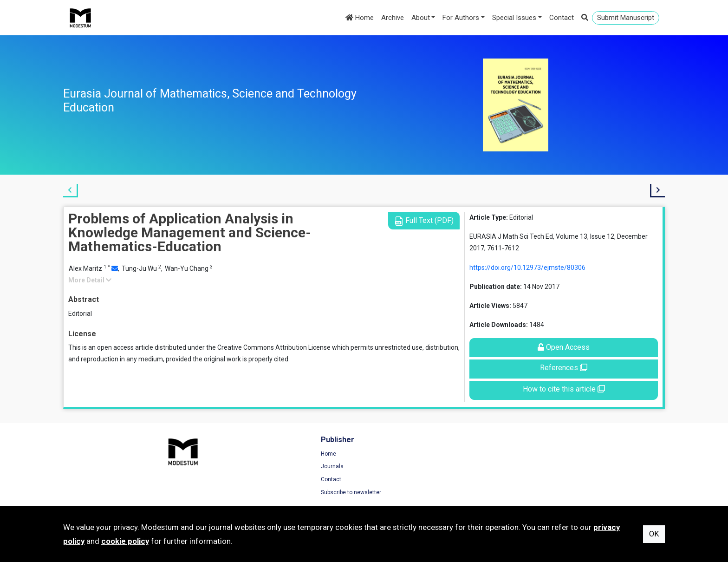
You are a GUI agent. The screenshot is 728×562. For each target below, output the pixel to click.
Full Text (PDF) (424, 221)
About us (385, 481)
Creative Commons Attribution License (274, 347)
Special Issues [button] (514, 18)
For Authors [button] (461, 18)
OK (654, 534)
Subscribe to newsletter (248, 494)
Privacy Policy (546, 469)
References (564, 368)
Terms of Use (546, 456)
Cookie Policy (546, 481)
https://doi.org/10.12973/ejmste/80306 (527, 268)
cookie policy (125, 541)
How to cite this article (564, 389)
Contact (562, 18)
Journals (230, 469)
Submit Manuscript (626, 18)
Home (360, 18)
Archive (393, 18)
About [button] (421, 18)
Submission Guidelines (403, 494)
